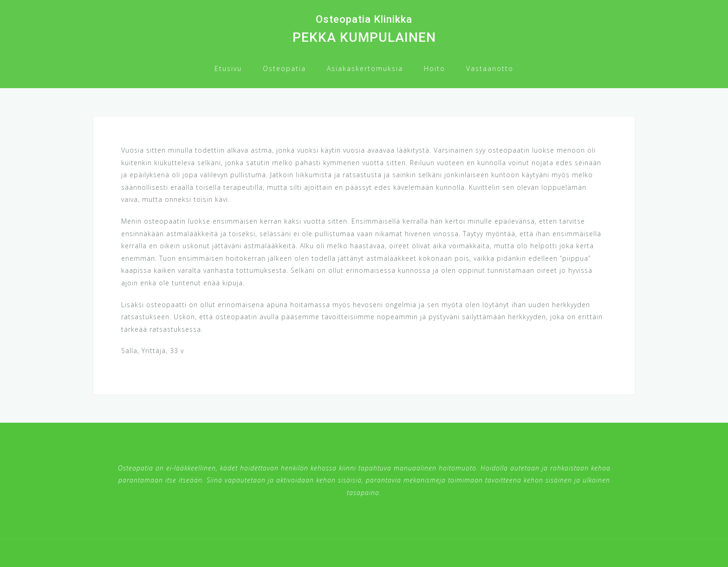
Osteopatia (284, 68)
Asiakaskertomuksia (365, 68)
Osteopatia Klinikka (364, 19)
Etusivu (228, 68)
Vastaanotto (490, 68)
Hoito (435, 68)
